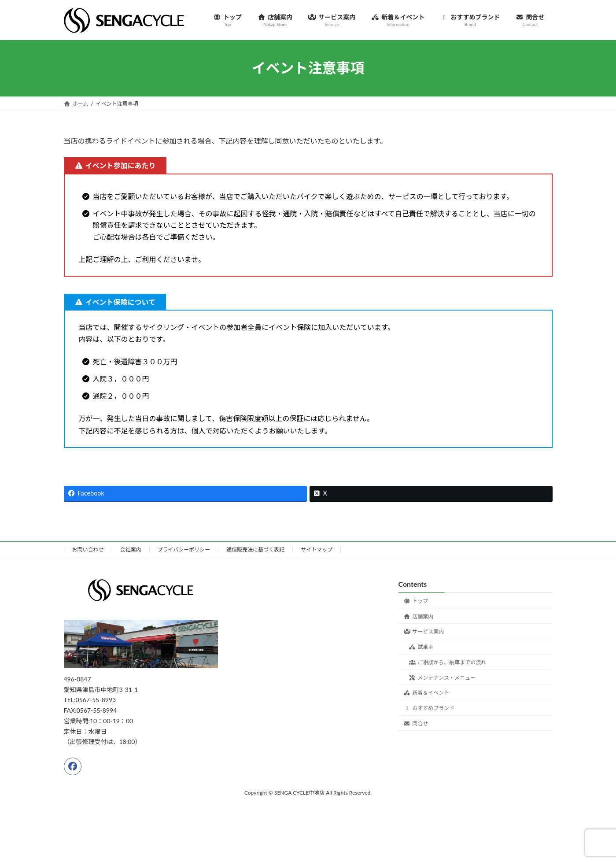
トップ (416, 601)
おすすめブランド (429, 708)
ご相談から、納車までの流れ (448, 662)
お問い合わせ (88, 549)
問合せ (416, 723)
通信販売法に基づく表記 (255, 549)
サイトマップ (317, 549)
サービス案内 (424, 631)
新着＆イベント (427, 693)
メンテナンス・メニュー (443, 677)
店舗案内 (419, 616)
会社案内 (131, 549)
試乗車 (421, 647)
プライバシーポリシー (184, 549)
